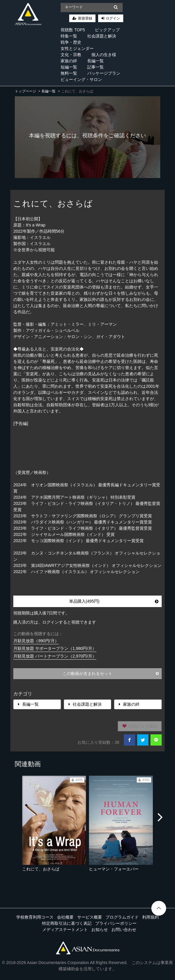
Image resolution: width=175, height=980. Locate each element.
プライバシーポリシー (116, 923)
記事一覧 (95, 67)
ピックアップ (107, 30)
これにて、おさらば (41, 869)
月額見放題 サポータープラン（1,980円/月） (55, 648)
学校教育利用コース (35, 917)
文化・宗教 (71, 55)
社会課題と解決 (102, 36)
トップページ (25, 91)
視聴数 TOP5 (73, 30)
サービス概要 (90, 917)
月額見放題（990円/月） (36, 641)
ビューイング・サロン (81, 79)
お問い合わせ (124, 930)
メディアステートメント (65, 930)
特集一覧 (69, 36)
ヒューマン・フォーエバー (114, 869)
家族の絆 (69, 61)
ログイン (113, 18)
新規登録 (85, 18)
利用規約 (150, 917)
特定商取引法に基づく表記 (67, 923)
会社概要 (65, 917)
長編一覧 (95, 61)
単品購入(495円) (114, 601)
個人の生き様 (104, 55)
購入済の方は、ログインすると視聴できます (55, 622)
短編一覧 (69, 67)
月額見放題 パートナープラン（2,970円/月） (55, 656)
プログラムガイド (122, 917)
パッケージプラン (104, 73)
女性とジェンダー (77, 48)
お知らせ (100, 930)
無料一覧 (69, 73)
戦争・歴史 (71, 42)
